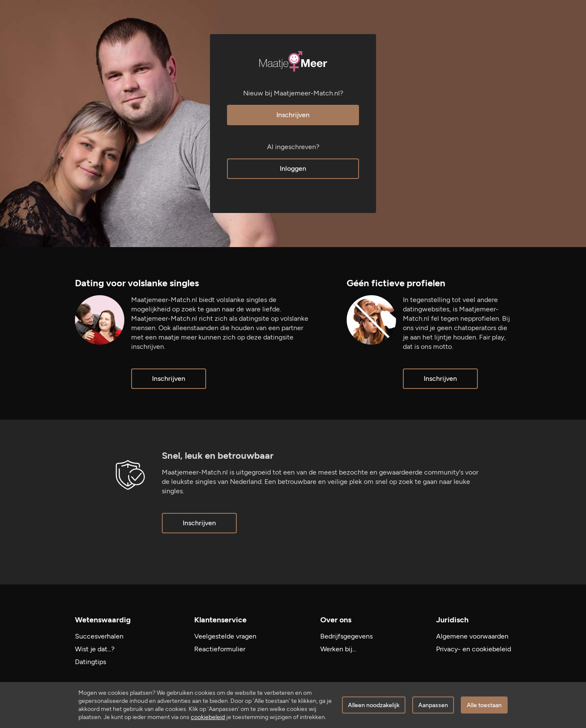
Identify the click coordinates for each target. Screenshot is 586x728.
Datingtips (90, 662)
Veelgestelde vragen (225, 636)
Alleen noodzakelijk (374, 705)
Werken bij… (338, 649)
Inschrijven (293, 115)
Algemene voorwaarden (472, 636)
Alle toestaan (484, 705)
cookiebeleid (208, 717)
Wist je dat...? (95, 649)
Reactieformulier (220, 649)
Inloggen (293, 168)
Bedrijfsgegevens (346, 636)
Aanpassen (433, 705)
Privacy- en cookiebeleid (474, 649)
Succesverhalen (99, 636)
